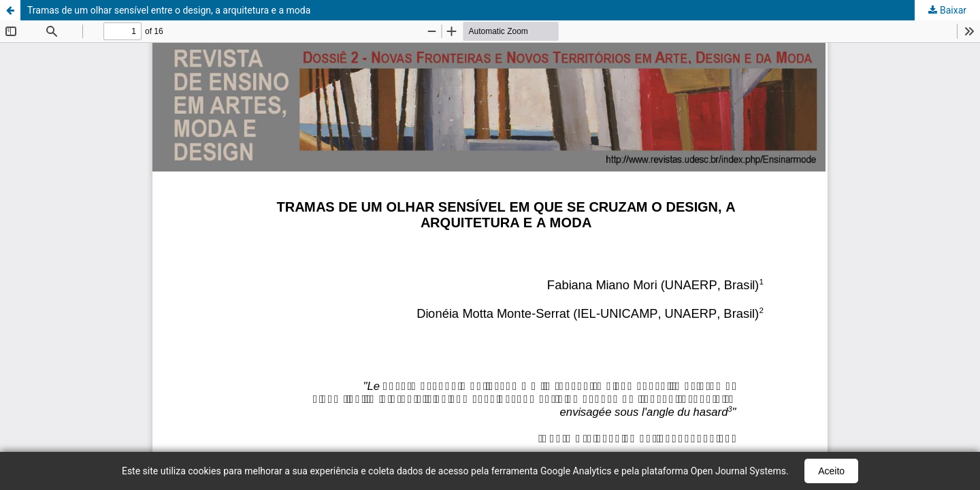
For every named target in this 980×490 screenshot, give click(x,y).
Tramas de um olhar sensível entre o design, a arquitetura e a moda (169, 10)
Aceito (831, 471)
